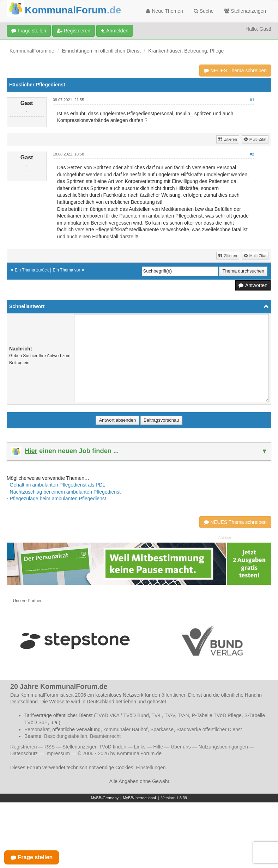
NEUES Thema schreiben (235, 71)
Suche (204, 11)
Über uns (181, 747)
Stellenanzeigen (245, 11)
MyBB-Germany (105, 798)
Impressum (58, 753)
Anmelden (115, 31)
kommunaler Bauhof (125, 729)
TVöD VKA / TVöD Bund (122, 715)
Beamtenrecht (105, 736)
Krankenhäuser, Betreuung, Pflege (186, 51)
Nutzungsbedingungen (223, 747)
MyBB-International (139, 798)
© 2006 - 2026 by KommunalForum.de (120, 753)
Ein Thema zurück (32, 270)
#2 (252, 154)
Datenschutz (24, 753)
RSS (50, 747)
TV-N (183, 715)
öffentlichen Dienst (182, 695)
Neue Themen (164, 11)
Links (140, 747)
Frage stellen (29, 31)
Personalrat (37, 729)
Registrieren (74, 31)
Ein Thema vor (67, 270)
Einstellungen (151, 768)
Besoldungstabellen (66, 736)
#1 (252, 100)
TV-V (170, 715)
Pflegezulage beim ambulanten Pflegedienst (58, 499)
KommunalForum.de (32, 51)
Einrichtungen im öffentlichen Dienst (101, 51)
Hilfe (158, 747)
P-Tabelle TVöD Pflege (216, 715)
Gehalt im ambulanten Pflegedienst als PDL (58, 485)
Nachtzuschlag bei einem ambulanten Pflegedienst (65, 492)
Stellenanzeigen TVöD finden (94, 747)
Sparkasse (162, 729)
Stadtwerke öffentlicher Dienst (209, 729)
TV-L (157, 715)
